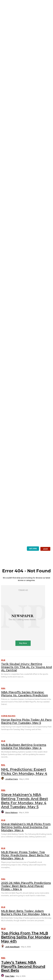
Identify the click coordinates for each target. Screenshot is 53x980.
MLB (3, 741)
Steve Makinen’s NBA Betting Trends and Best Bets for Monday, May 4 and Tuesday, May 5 (25, 801)
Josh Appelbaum (12, 947)
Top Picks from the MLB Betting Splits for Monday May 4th (26, 937)
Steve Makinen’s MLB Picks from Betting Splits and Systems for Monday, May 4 (26, 827)
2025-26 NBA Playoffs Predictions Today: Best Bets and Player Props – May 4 (26, 886)
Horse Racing (8, 716)
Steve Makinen (11, 813)
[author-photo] (3, 779)
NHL (3, 765)
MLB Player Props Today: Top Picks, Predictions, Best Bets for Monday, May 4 (25, 855)
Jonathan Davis (12, 779)
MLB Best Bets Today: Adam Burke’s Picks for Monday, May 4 (26, 913)
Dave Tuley (10, 976)
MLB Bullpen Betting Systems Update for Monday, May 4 (24, 746)
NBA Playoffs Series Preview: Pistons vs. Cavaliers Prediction (25, 694)
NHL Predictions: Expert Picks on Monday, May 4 (24, 771)
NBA (3, 688)
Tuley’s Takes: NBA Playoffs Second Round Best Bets (23, 966)
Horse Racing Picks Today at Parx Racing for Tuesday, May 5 (26, 721)
